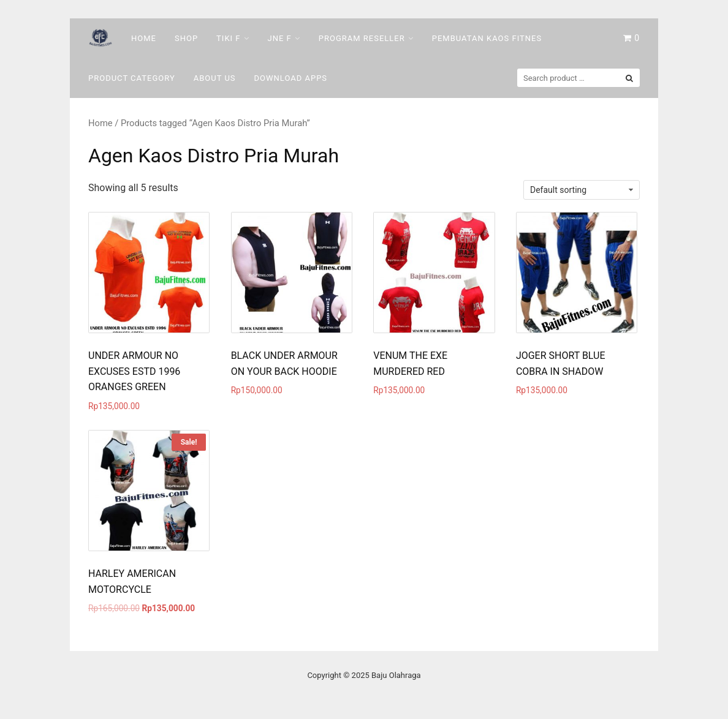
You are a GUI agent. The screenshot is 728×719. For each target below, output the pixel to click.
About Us (215, 78)
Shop (186, 38)
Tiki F (228, 38)
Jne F (280, 38)
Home (144, 38)
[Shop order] (582, 190)
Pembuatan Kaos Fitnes (487, 38)
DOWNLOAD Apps (291, 78)
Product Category (132, 78)
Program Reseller (362, 38)
